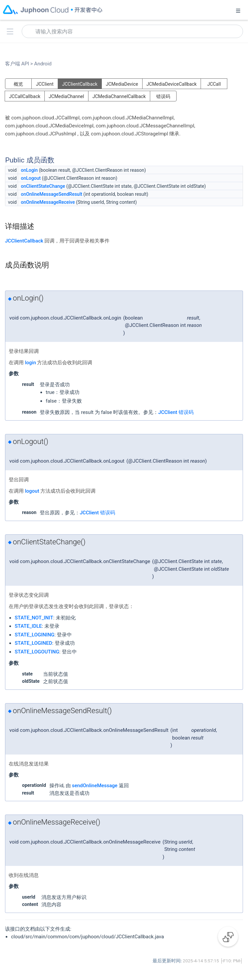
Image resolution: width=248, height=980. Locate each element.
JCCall (214, 84)
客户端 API (19, 64)
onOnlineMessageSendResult (51, 194)
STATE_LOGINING (35, 635)
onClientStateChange (43, 186)
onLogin (29, 170)
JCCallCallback (25, 96)
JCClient (45, 84)
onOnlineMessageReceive (48, 202)
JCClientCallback (80, 84)
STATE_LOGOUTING (37, 652)
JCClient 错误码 (176, 412)
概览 (18, 84)
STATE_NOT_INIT (34, 618)
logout (32, 491)
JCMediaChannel (66, 96)
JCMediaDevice (122, 84)
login (31, 363)
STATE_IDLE (28, 626)
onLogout (31, 178)
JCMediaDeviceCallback (172, 84)
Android (42, 64)
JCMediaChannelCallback (119, 96)
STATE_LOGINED (33, 643)
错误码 (163, 96)
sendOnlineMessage (95, 786)
